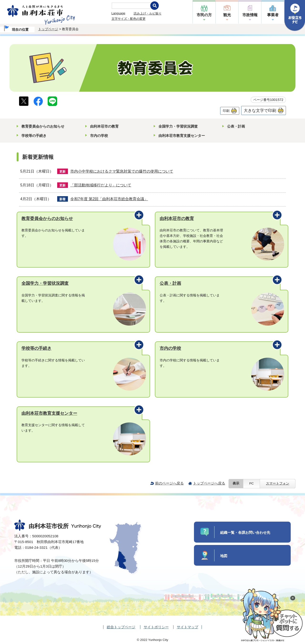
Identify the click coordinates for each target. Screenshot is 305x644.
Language (118, 13)
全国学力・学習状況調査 (178, 126)
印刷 (226, 111)
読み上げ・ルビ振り (148, 13)
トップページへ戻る (209, 483)
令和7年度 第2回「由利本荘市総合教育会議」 (109, 199)
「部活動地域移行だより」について (101, 185)
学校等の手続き (34, 136)
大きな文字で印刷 (260, 110)
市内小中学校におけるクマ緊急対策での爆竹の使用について (122, 171)
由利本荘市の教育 (104, 126)
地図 (224, 556)
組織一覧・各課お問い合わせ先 (245, 532)
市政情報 (250, 15)
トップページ (48, 29)
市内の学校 (99, 136)
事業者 (273, 15)
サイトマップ (188, 627)
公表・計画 (236, 126)
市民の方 (204, 15)
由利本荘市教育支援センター (182, 136)
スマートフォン (278, 483)
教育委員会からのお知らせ (43, 126)
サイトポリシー (156, 627)
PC (252, 483)
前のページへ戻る (169, 483)
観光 (227, 15)
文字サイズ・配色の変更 (129, 19)
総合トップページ (121, 627)
